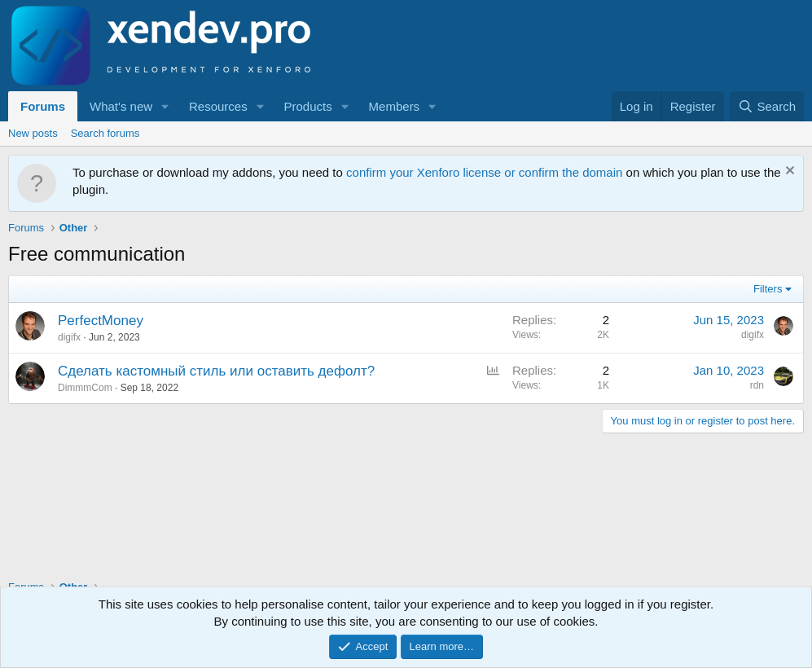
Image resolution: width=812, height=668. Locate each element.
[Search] (767, 106)
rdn (757, 385)
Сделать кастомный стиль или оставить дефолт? (216, 371)
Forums (43, 106)
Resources (218, 106)
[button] (165, 106)
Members (395, 106)
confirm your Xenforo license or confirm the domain (484, 172)
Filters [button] (768, 289)
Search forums (105, 133)
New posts (33, 133)
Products (308, 106)
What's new (121, 106)
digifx (69, 337)
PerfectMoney (101, 321)
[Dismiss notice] (788, 172)
